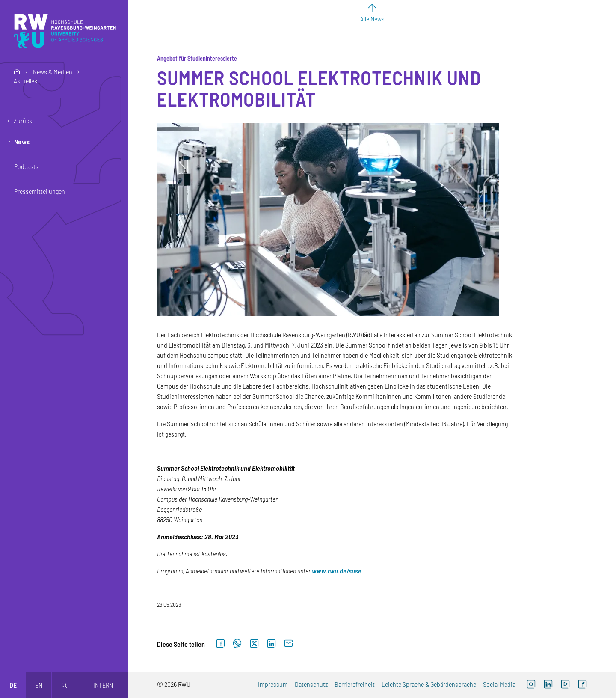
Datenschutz (311, 684)
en (39, 685)
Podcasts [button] (26, 166)
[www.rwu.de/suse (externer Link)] (337, 571)
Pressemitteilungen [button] (40, 191)
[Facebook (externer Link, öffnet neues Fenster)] (582, 685)
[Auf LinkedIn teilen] (271, 644)
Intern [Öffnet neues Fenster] (103, 685)
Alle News (372, 19)
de (13, 685)
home (17, 72)
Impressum (273, 684)
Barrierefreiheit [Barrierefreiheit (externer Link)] (355, 684)
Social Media (499, 684)
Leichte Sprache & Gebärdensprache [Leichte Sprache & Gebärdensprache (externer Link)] (429, 684)
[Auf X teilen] (254, 644)
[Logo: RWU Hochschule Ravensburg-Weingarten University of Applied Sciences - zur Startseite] (65, 31)
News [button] (22, 141)
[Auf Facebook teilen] (220, 644)
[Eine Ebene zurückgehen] (64, 121)
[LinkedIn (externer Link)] (548, 685)
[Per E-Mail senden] (288, 644)
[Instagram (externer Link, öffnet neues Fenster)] (531, 685)
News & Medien (53, 72)
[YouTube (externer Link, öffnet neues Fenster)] (565, 685)
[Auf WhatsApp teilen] (237, 644)
